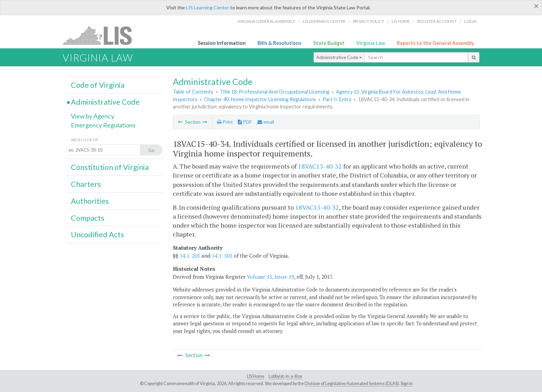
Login (470, 21)
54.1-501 (222, 256)
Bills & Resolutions (279, 43)
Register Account (437, 21)
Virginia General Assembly (266, 21)
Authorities (90, 201)
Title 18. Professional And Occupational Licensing (275, 92)
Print (225, 122)
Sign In (407, 384)
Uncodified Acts (97, 235)
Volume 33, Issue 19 (270, 277)
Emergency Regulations (103, 125)
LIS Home (256, 376)
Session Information (222, 43)
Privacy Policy (369, 21)
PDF (245, 122)
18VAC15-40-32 (320, 166)
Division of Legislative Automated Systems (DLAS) (352, 384)
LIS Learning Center (208, 7)
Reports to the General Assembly (436, 43)
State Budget (329, 43)
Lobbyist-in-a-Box (285, 376)
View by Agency (92, 116)
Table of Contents (193, 92)
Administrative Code (339, 57)
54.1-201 (190, 256)
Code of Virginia (98, 85)
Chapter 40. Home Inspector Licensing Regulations (260, 99)
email (266, 122)
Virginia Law (371, 43)
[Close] (536, 6)
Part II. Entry (337, 99)
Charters (86, 184)
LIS (101, 35)
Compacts (88, 218)
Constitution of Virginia (110, 167)
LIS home (401, 21)
